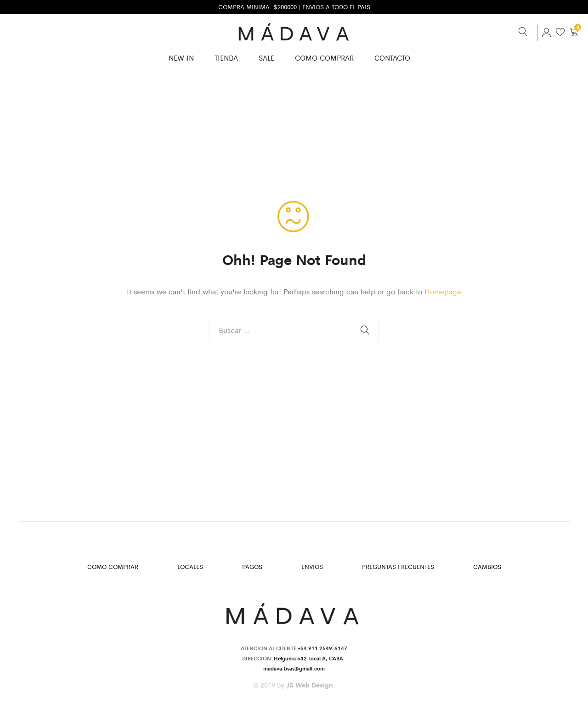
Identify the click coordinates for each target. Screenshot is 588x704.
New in (181, 58)
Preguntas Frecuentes (398, 566)
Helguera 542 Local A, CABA (310, 658)
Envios (312, 566)
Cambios (487, 566)
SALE (266, 58)
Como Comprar (324, 58)
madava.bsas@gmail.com (294, 668)
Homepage (443, 291)
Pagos (252, 566)
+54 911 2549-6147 (322, 648)
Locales (190, 566)
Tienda (226, 58)
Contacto (392, 58)
